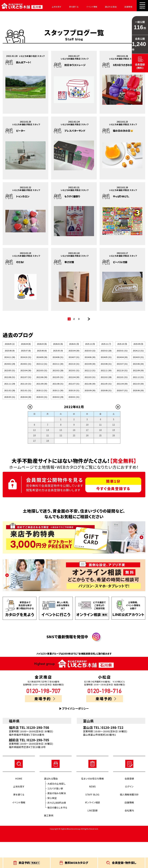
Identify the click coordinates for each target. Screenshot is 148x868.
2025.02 (106, 355)
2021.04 (122, 402)
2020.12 (42, 412)
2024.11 (10, 364)
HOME (19, 804)
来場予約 (45, 724)
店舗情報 (117, 7)
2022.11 (106, 383)
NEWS (92, 812)
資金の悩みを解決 (57, 819)
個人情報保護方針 (129, 820)
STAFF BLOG (92, 820)
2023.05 (10, 383)
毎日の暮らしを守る (57, 833)
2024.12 (138, 355)
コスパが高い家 (55, 814)
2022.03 (90, 393)
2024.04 (122, 364)
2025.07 (26, 355)
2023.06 (138, 374)
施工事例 (49, 841)
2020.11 (58, 412)
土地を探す (53, 7)
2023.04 (26, 383)
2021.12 (138, 393)
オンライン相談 (92, 828)
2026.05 (10, 345)
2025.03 (90, 355)
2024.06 (90, 364)
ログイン (129, 812)
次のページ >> (89, 319)
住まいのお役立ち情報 (92, 804)
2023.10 (74, 374)
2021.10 (26, 402)
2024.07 (74, 364)
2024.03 (138, 364)
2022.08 (10, 393)
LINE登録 (92, 836)
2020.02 (58, 421)
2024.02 (10, 374)
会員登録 (129, 804)
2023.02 (58, 383)
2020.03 (42, 421)
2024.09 (42, 364)
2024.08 (58, 364)
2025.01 (122, 355)
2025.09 (138, 345)
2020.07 (122, 412)
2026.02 (58, 345)
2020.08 (106, 412)
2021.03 (138, 402)
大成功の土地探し (57, 810)
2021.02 (10, 412)
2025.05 (58, 355)
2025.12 (90, 345)
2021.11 (10, 402)
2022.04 (74, 393)
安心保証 (52, 824)
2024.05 (106, 364)
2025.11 (106, 345)
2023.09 (90, 374)
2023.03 (42, 383)
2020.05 (10, 421)
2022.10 (122, 383)
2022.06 (42, 393)
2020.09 (90, 412)
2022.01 (122, 393)
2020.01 (74, 421)
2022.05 (58, 393)
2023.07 (122, 374)
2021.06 (90, 402)
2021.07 (74, 402)
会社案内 (131, 7)
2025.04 (74, 355)
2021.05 (106, 402)
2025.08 (10, 355)
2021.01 (26, 412)
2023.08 (106, 374)
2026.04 (26, 345)
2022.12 (90, 383)
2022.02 (106, 393)
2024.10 (26, 364)
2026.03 (42, 345)
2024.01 (26, 374)
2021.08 (58, 402)
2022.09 (138, 383)
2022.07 (26, 393)
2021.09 (42, 402)
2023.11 (58, 374)
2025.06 (42, 355)
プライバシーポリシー (75, 735)
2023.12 (42, 374)
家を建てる (68, 7)
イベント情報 (84, 7)
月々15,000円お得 (57, 829)
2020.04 (26, 421)
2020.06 (138, 412)
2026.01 (74, 345)
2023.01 (74, 383)
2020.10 (74, 412)
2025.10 (122, 345)
